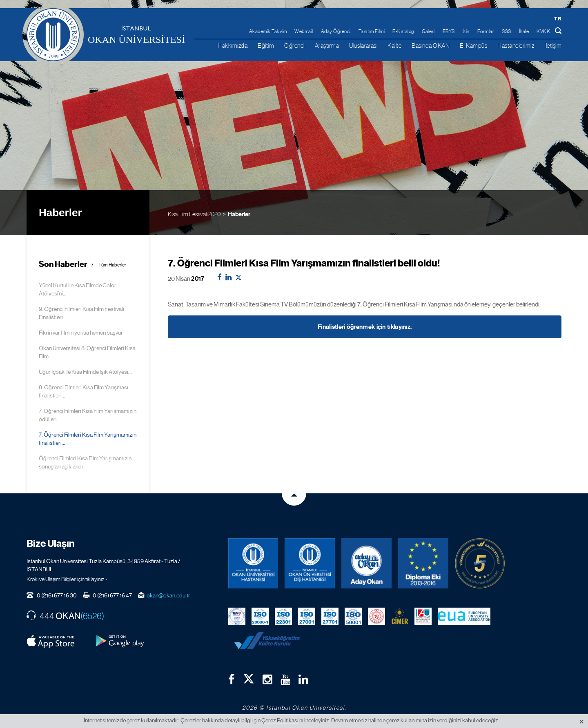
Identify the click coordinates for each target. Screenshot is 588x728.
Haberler (239, 214)
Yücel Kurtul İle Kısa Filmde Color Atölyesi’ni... (78, 289)
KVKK (543, 31)
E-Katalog (403, 31)
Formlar (486, 31)
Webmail (304, 31)
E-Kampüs (473, 45)
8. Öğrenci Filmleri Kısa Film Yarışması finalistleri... (84, 391)
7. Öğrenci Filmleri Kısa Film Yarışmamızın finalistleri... (88, 439)
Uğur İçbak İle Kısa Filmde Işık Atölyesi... (85, 372)
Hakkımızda (233, 45)
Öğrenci (294, 45)
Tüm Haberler (112, 265)
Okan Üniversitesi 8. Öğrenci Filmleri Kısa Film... (87, 352)
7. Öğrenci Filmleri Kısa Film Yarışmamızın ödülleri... (88, 415)
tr (558, 19)
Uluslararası (363, 45)
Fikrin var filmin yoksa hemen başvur (81, 333)
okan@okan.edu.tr (168, 595)
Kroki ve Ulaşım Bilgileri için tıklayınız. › (67, 579)
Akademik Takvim (268, 31)
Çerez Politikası (280, 720)
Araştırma (327, 45)
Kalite (394, 45)
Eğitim (266, 45)
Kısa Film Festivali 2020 (194, 214)
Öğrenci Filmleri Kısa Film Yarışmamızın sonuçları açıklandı (85, 462)
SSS (507, 31)
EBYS (449, 31)
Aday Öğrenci (336, 31)
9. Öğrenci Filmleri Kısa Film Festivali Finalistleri (81, 313)
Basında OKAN (431, 45)
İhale (524, 31)
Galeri (428, 31)
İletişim (553, 45)
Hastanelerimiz (516, 45)
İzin (466, 31)
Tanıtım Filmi (372, 31)
